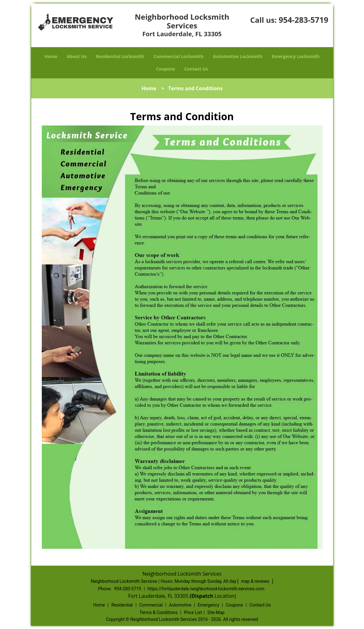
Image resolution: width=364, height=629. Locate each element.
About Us (77, 56)
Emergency (209, 605)
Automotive (180, 605)
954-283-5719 (303, 20)
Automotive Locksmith (238, 56)
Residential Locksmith (120, 56)
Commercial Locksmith (178, 56)
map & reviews (256, 581)
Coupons (165, 69)
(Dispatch (202, 596)
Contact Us (196, 69)
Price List (193, 612)
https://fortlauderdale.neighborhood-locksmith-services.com (206, 589)
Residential (122, 605)
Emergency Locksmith (296, 56)
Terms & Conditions (158, 612)
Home (51, 56)
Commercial (151, 605)
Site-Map (216, 612)
